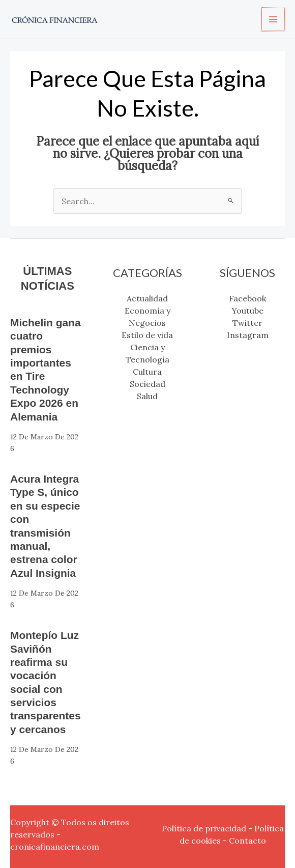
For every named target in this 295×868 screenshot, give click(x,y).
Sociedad (147, 384)
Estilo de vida (147, 335)
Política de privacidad (204, 828)
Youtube (247, 311)
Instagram (248, 335)
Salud (147, 396)
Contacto (247, 841)
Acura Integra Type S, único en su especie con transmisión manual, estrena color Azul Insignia (47, 526)
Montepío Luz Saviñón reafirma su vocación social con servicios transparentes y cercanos (47, 682)
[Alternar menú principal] (274, 19)
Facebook (247, 298)
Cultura (147, 372)
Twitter (247, 323)
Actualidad (147, 298)
